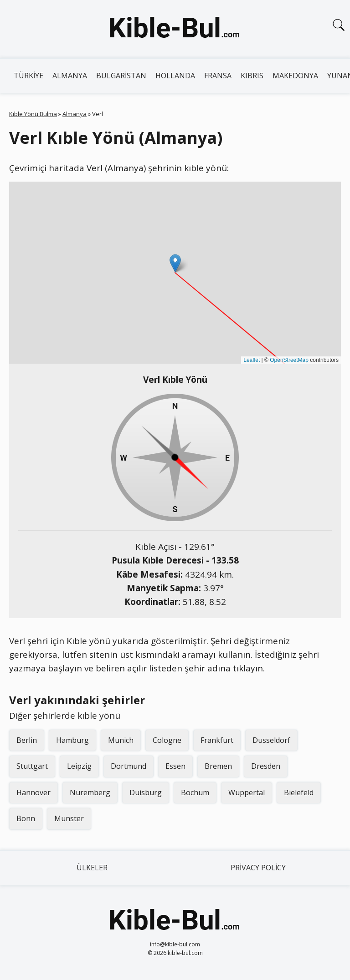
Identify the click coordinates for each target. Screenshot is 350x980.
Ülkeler (92, 868)
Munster (69, 818)
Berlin (27, 740)
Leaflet (252, 360)
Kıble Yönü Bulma (33, 114)
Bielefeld (299, 792)
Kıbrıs (252, 76)
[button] (175, 263)
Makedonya (295, 76)
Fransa (218, 76)
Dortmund (129, 766)
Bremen (218, 766)
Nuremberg (90, 792)
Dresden (266, 766)
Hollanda (175, 76)
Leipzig (79, 766)
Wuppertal (247, 792)
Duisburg (146, 792)
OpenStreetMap (289, 360)
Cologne (167, 740)
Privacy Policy (258, 868)
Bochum (195, 792)
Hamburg (72, 740)
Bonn (26, 818)
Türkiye (28, 76)
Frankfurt (217, 740)
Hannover (33, 792)
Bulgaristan (121, 76)
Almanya (70, 76)
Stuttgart (32, 766)
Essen (175, 766)
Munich (121, 740)
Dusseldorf (271, 740)
